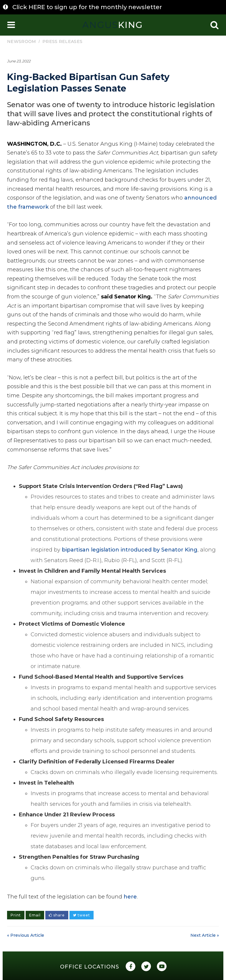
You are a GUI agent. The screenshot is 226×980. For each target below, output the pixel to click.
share (57, 915)
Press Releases (62, 41)
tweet (82, 915)
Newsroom (21, 41)
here (130, 897)
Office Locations (90, 967)
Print (16, 915)
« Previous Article (26, 935)
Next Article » (205, 935)
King (113, 25)
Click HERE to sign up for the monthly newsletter (87, 7)
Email (35, 915)
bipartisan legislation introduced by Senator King (130, 550)
